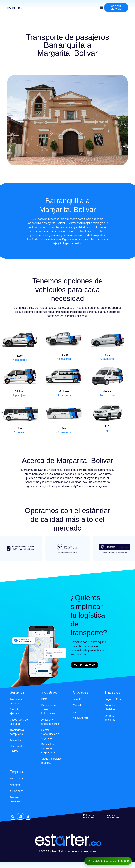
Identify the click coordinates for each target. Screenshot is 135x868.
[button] (101, 8)
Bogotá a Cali (113, 699)
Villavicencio (80, 718)
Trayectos (16, 740)
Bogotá (77, 699)
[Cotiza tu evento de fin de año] (108, 861)
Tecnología (16, 779)
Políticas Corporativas (112, 816)
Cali (75, 712)
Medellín (78, 705)
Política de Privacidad (89, 816)
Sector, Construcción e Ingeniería (50, 734)
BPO (44, 699)
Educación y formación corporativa (49, 748)
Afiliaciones (17, 791)
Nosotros (15, 785)
